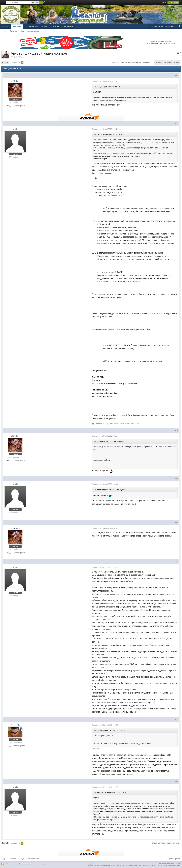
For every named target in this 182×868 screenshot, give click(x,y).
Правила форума (174, 859)
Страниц (14, 63)
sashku (18, 57)
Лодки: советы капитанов (30, 859)
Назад (5, 62)
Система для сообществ (165, 864)
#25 (176, 523)
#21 (176, 76)
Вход (164, 2)
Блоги (45, 26)
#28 (176, 782)
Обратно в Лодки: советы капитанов (166, 843)
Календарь (69, 26)
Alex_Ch (15, 725)
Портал (5, 26)
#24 (176, 479)
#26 (176, 562)
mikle (15, 129)
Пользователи (32, 26)
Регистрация (173, 2)
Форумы (17, 26)
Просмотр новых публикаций (163, 26)
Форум (4, 859)
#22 (176, 123)
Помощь (43, 864)
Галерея (56, 26)
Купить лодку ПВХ (159, 42)
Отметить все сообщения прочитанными (21, 864)
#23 (176, 430)
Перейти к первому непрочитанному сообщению (132, 62)
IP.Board (178, 864)
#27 (176, 719)
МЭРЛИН (15, 81)
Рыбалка (13, 859)
